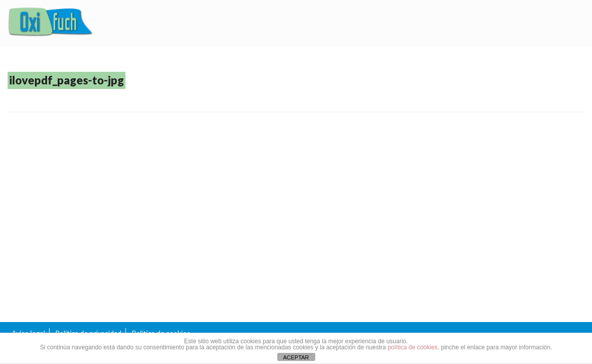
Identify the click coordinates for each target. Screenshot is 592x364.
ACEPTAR (296, 357)
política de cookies (413, 347)
